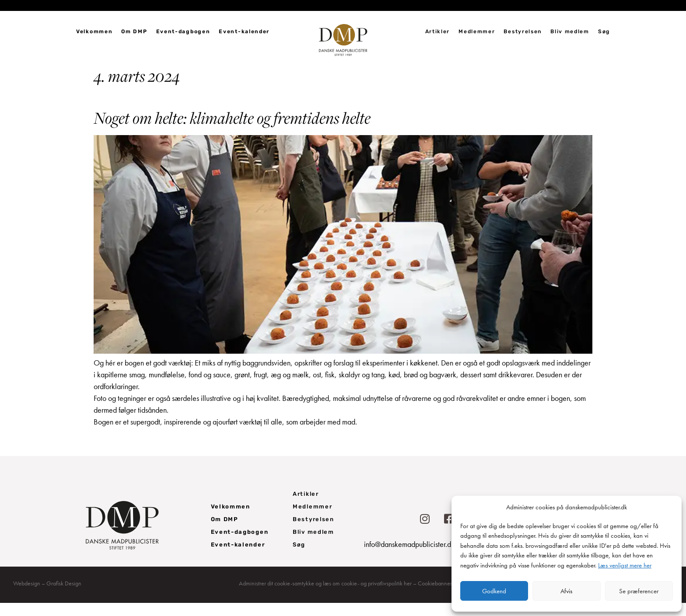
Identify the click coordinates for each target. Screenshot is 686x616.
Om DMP (134, 31)
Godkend (494, 591)
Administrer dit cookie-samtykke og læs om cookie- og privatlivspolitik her (325, 596)
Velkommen (94, 31)
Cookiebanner (435, 596)
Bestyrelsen (523, 31)
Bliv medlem (570, 31)
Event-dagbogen (183, 31)
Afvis (566, 591)
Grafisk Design (64, 596)
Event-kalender (244, 31)
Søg (604, 31)
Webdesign (27, 596)
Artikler (438, 31)
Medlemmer (477, 31)
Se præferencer (639, 591)
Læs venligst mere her (625, 565)
